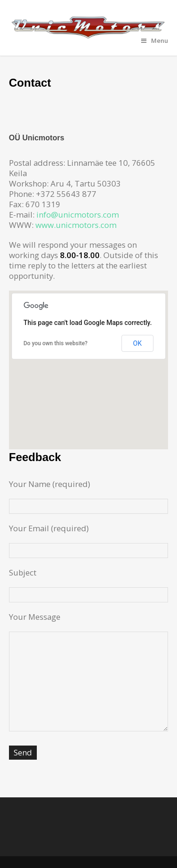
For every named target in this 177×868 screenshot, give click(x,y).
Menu (155, 41)
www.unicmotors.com (76, 225)
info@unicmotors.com (78, 215)
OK (137, 343)
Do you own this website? (56, 343)
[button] (89, 361)
